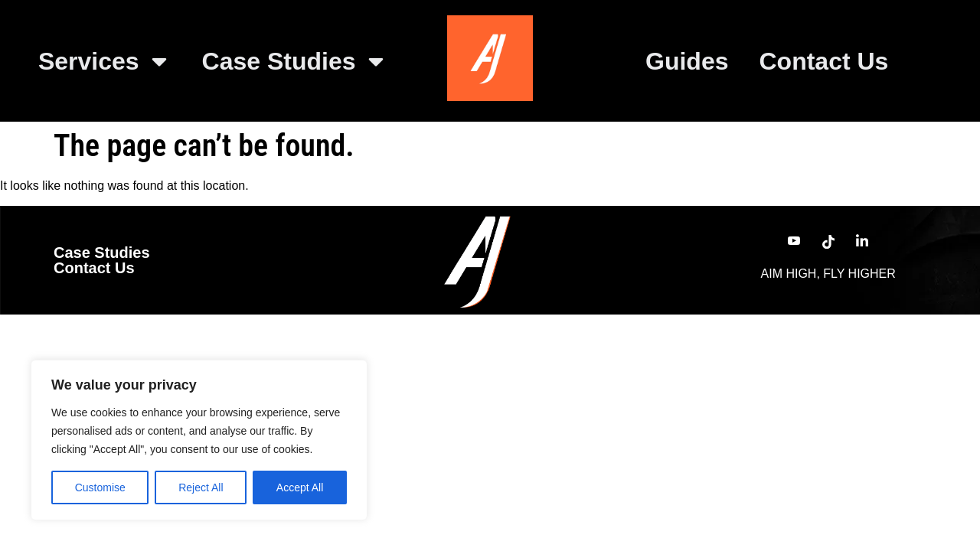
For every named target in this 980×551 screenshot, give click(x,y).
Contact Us (824, 61)
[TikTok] (828, 242)
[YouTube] (794, 242)
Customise (100, 487)
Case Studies (295, 61)
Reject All (201, 487)
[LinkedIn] (862, 242)
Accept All (300, 487)
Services (105, 61)
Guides (687, 61)
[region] (199, 440)
